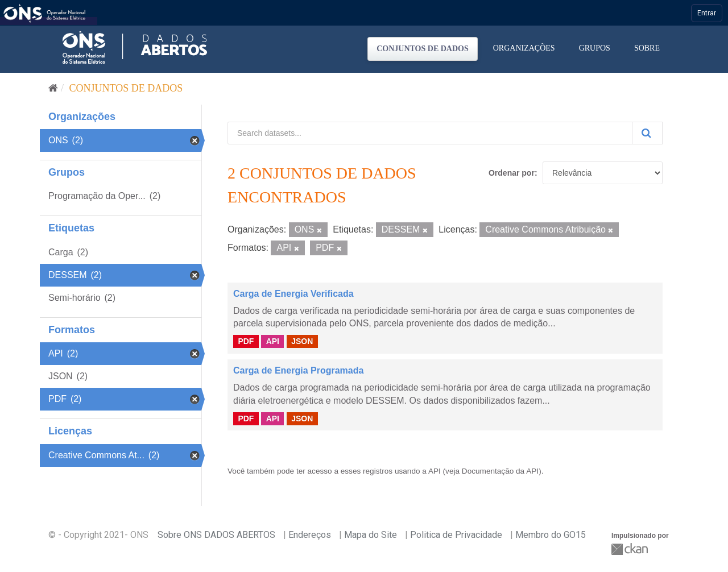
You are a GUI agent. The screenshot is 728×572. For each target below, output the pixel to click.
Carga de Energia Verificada (293, 294)
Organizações (524, 48)
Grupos (595, 48)
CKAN (631, 549)
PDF (246, 341)
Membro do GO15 (551, 535)
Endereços (310, 535)
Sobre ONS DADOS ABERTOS (216, 535)
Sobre (647, 48)
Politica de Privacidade (456, 535)
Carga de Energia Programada (298, 370)
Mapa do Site (371, 535)
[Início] (53, 88)
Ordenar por (512, 173)
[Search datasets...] (430, 133)
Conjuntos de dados (423, 49)
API (273, 341)
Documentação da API (500, 471)
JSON (302, 341)
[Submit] (647, 133)
